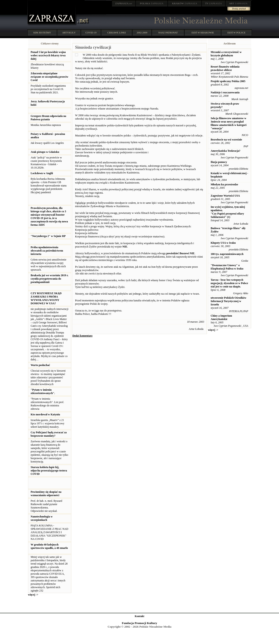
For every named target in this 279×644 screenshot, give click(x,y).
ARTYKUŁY (69, 33)
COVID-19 (91, 33)
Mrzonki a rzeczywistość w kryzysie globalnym (226, 54)
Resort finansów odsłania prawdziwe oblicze (225, 68)
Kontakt (139, 616)
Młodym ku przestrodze (224, 184)
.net (124, 3)
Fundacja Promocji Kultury (139, 623)
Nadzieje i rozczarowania (225, 92)
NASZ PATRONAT (168, 33)
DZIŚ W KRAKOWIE (203, 33)
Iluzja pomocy (219, 162)
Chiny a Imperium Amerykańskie (221, 317)
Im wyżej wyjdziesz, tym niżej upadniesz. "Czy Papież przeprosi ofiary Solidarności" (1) (228, 212)
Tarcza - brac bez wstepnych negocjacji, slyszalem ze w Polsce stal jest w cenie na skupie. (229, 283)
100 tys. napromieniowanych (227, 254)
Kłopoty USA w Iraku (223, 243)
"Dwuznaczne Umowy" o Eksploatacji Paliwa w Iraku (227, 267)
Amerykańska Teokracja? (225, 151)
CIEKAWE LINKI (117, 33)
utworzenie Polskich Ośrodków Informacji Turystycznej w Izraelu (228, 301)
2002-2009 (142, 33)
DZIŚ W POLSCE (236, 33)
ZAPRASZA (152, 3)
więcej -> (33, 595)
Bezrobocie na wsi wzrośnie (226, 140)
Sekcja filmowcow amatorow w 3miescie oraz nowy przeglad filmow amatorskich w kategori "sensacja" (228, 123)
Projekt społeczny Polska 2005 (228, 81)
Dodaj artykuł (239, 9)
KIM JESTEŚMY (42, 33)
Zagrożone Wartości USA (225, 196)
